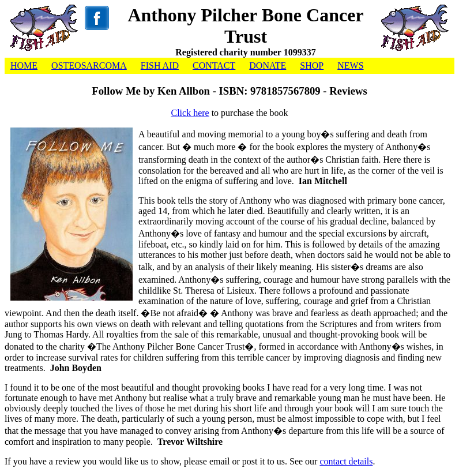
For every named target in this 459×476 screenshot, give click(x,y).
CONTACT (214, 65)
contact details (346, 461)
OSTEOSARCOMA (89, 65)
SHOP (312, 65)
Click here (190, 113)
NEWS (350, 65)
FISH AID (160, 65)
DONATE (268, 65)
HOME (24, 65)
